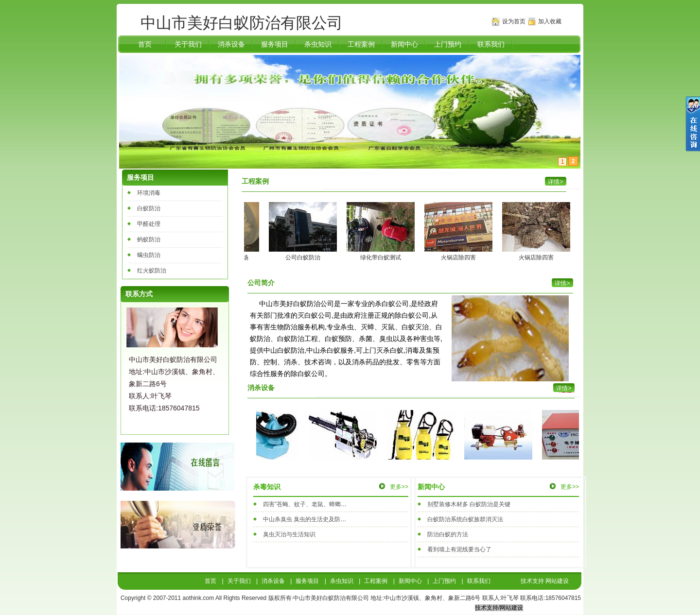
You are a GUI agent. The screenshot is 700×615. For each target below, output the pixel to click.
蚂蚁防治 (149, 239)
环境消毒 (149, 193)
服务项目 (275, 44)
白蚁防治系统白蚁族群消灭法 (465, 519)
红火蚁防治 (152, 271)
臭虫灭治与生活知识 (289, 534)
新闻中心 (404, 44)
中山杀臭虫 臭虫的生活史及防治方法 (310, 519)
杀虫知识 (318, 44)
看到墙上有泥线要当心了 (459, 549)
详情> (564, 388)
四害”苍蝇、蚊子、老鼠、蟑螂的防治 (311, 504)
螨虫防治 (149, 255)
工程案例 (361, 44)
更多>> (399, 487)
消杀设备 (231, 44)
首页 (145, 44)
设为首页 (514, 21)
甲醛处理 (149, 224)
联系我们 (491, 44)
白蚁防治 (149, 208)
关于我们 (188, 44)
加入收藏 (550, 21)
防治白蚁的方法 (448, 534)
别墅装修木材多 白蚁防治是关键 (469, 504)
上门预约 (448, 44)
